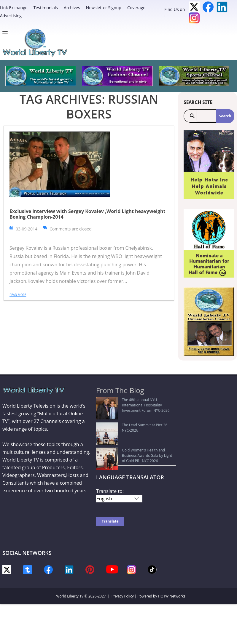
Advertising (11, 16)
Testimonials (46, 8)
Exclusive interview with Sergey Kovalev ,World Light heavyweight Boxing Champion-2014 (87, 214)
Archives (72, 8)
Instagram (194, 18)
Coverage (136, 8)
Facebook (208, 7)
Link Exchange (14, 8)
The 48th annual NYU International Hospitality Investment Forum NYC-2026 (138, 402)
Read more (18, 295)
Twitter (194, 7)
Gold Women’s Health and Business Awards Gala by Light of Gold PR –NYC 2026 (136, 426)
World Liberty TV (70, 565)
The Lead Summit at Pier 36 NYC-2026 (131, 414)
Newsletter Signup (104, 8)
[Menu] (7, 33)
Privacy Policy (123, 565)
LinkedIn (222, 7)
